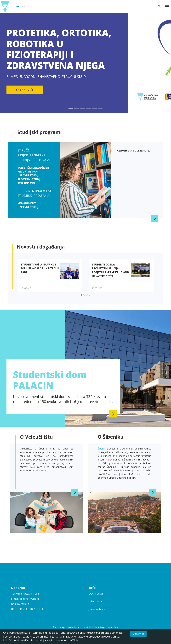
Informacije (96, 601)
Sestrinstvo (26, 183)
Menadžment (27, 203)
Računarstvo (27, 172)
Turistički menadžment (34, 168)
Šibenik (102, 449)
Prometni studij (29, 179)
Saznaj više (25, 90)
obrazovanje (134, 151)
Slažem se (138, 634)
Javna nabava (97, 609)
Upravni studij (28, 175)
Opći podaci (96, 594)
